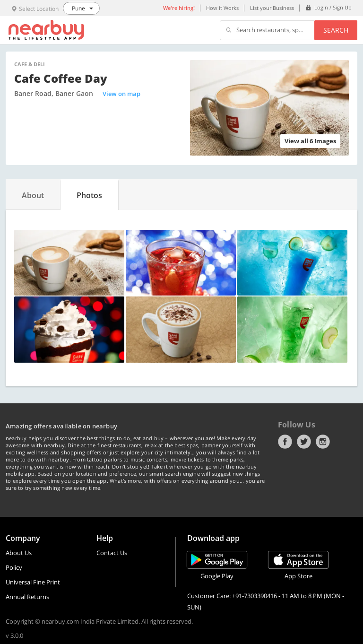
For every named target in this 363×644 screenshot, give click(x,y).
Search (336, 30)
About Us (19, 553)
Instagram (323, 442)
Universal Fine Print (33, 582)
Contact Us (112, 553)
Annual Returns (27, 597)
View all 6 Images (310, 141)
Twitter (304, 442)
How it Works (222, 8)
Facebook (285, 442)
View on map (121, 94)
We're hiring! (179, 8)
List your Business (272, 8)
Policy (14, 567)
